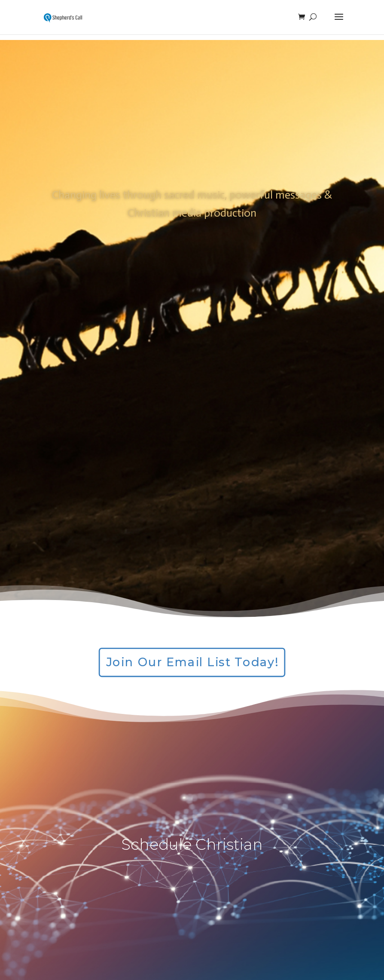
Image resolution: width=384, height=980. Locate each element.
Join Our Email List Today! (192, 662)
